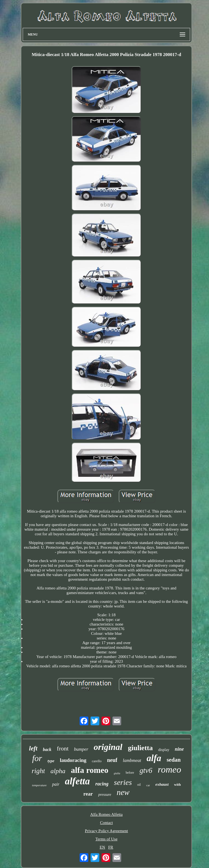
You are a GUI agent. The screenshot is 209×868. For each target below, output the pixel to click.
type (51, 761)
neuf (112, 760)
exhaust (162, 784)
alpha (58, 771)
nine (179, 749)
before (130, 773)
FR (111, 847)
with (177, 784)
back (47, 749)
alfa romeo (90, 770)
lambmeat (132, 760)
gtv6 (146, 770)
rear (88, 794)
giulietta (140, 748)
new (123, 792)
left (33, 748)
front (63, 748)
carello (97, 761)
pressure (105, 795)
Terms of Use (107, 839)
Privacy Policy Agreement (106, 831)
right (38, 771)
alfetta (77, 781)
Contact (107, 823)
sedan (174, 760)
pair (56, 784)
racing (102, 784)
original (108, 747)
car (148, 785)
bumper (81, 749)
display (164, 750)
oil (139, 785)
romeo (170, 769)
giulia (117, 773)
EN (102, 847)
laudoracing (73, 760)
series (123, 782)
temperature (39, 785)
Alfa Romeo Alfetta (106, 814)
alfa (154, 758)
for (37, 758)
